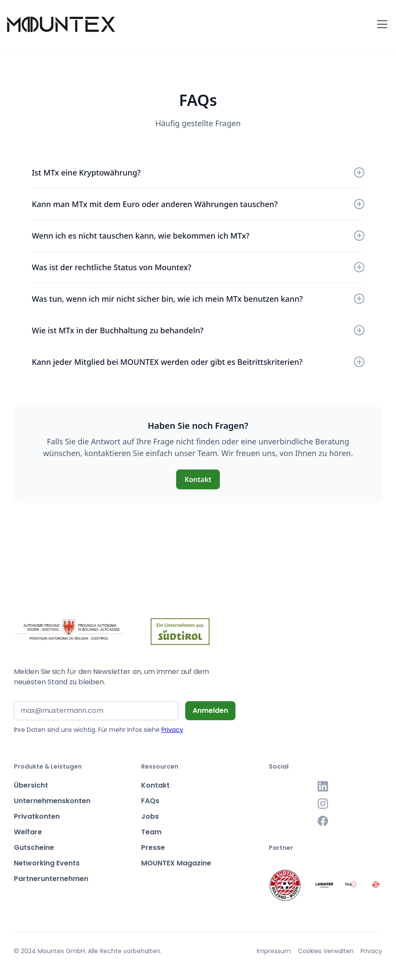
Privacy (172, 730)
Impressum (274, 951)
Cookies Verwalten (326, 951)
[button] (380, 24)
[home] (61, 24)
